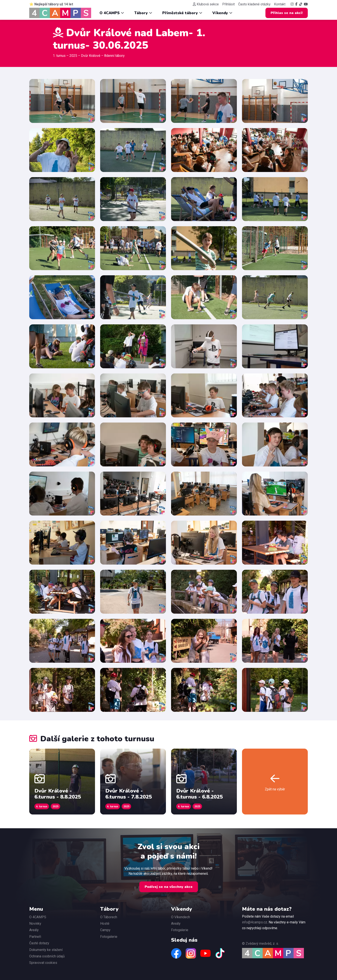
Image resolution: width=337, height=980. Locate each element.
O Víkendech (181, 917)
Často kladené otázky (254, 4)
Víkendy (222, 13)
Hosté (105, 923)
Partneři (35, 937)
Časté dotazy (39, 943)
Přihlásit (228, 4)
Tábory (143, 13)
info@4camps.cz (255, 922)
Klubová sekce (206, 4)
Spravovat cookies (43, 963)
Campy (105, 930)
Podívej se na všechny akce (169, 887)
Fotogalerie (109, 937)
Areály (34, 930)
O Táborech (109, 917)
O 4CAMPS (112, 13)
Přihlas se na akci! (287, 13)
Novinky (35, 923)
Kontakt (280, 4)
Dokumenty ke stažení (46, 950)
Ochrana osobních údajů (47, 956)
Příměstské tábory (182, 13)
